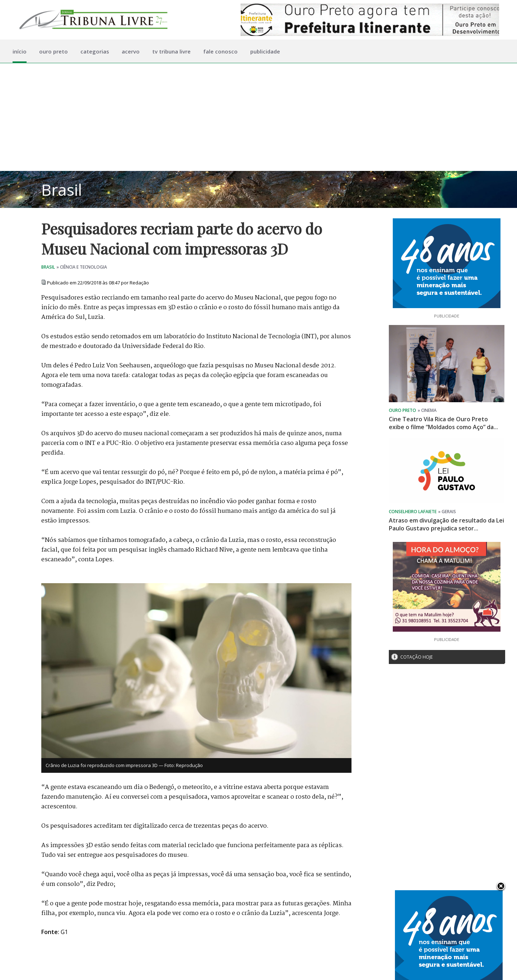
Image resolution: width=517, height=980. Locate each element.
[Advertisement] (258, 117)
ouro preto (53, 51)
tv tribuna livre (171, 51)
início (20, 51)
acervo (131, 51)
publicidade (265, 51)
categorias (95, 51)
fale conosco (220, 51)
